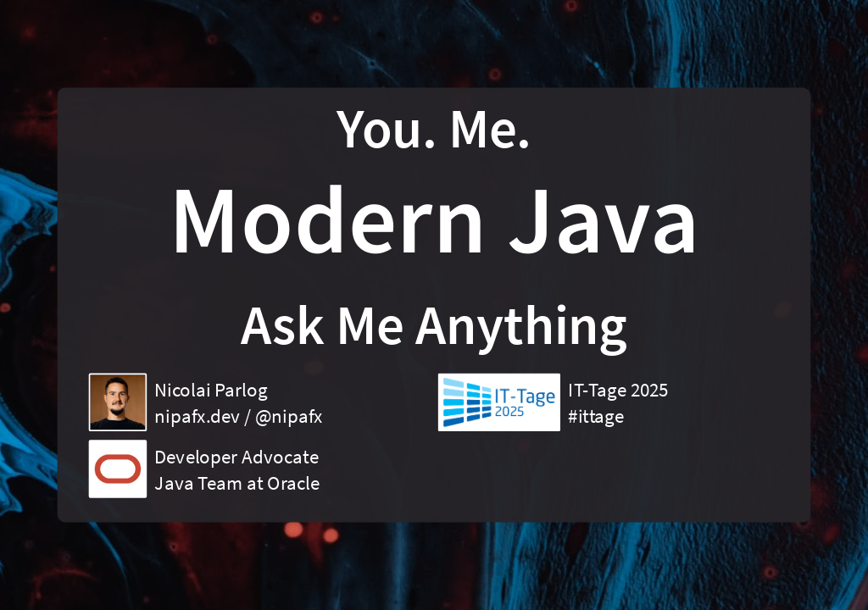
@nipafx (289, 416)
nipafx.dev (197, 416)
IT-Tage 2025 (618, 390)
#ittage (596, 416)
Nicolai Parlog (211, 390)
